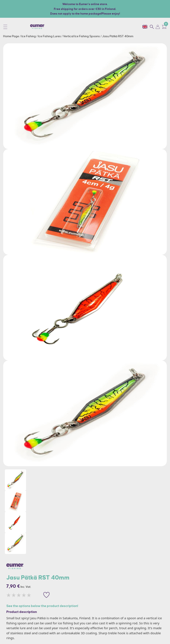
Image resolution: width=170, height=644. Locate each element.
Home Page (11, 36)
